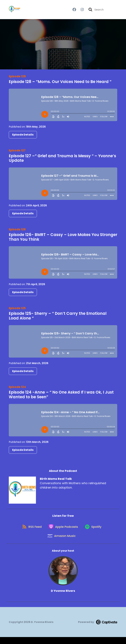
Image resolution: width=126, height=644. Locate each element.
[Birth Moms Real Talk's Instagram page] (80, 11)
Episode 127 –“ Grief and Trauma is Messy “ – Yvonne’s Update (62, 160)
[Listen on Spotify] (94, 531)
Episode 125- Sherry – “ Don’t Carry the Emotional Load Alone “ (58, 318)
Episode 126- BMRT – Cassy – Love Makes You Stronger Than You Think (63, 239)
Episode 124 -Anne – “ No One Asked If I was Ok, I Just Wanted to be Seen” (61, 396)
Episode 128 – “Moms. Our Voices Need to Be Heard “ (60, 84)
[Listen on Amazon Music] (61, 542)
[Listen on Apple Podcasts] (63, 531)
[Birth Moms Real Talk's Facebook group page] (74, 11)
